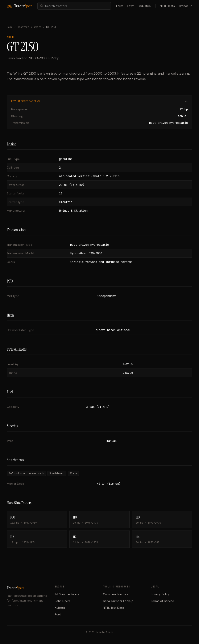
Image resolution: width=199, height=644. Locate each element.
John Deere (63, 601)
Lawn (131, 6)
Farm (120, 6)
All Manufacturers (67, 594)
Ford (58, 614)
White (38, 27)
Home (10, 27)
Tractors (23, 27)
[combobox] (74, 6)
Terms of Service (162, 601)
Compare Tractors (116, 594)
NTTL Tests (167, 6)
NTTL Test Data (113, 608)
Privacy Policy (160, 594)
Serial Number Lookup (118, 601)
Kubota (60, 608)
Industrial (145, 6)
